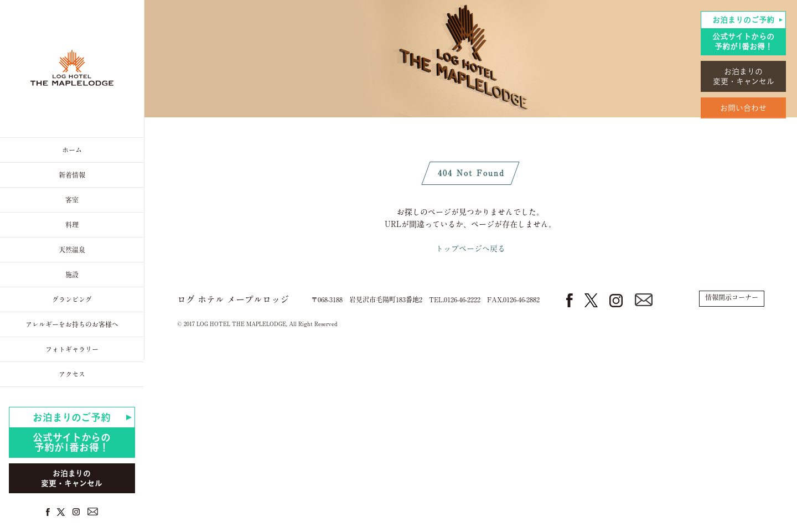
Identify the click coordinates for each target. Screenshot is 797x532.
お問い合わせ (743, 108)
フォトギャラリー (72, 349)
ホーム (72, 150)
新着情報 (72, 175)
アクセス (72, 374)
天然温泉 (72, 250)
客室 (72, 200)
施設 (72, 275)
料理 (72, 225)
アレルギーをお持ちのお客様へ (72, 324)
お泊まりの (743, 77)
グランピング (72, 299)
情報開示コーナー (732, 297)
